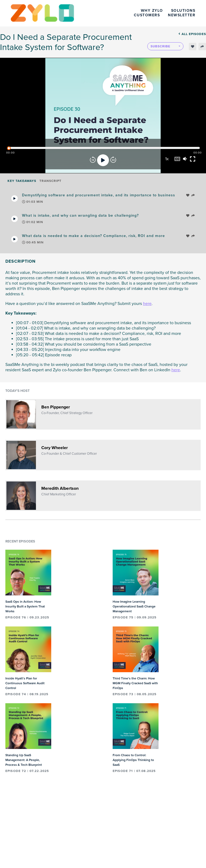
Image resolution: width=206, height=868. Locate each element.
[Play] (103, 160)
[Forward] (113, 160)
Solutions (183, 11)
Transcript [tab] (50, 181)
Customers (147, 15)
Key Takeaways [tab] (22, 181)
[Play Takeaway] (14, 198)
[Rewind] (93, 160)
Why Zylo (152, 11)
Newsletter (182, 15)
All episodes (192, 34)
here (147, 304)
